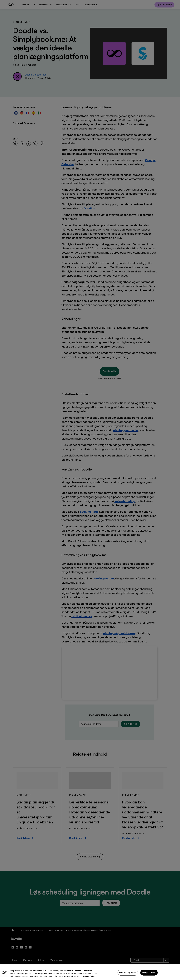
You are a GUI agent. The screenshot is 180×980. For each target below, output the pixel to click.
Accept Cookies (149, 974)
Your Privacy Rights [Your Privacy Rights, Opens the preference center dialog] (128, 974)
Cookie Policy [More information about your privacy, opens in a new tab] (89, 978)
